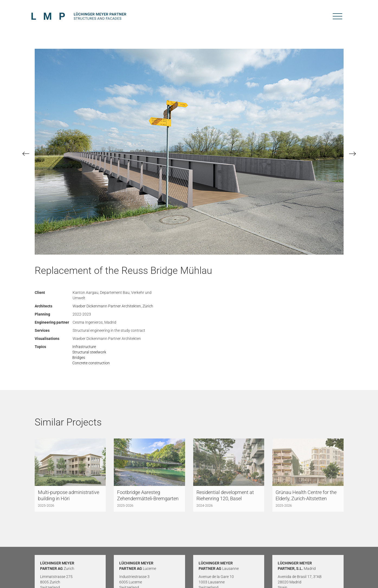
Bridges (79, 358)
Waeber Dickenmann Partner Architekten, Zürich (113, 306)
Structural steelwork (89, 352)
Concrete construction (91, 363)
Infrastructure (84, 347)
